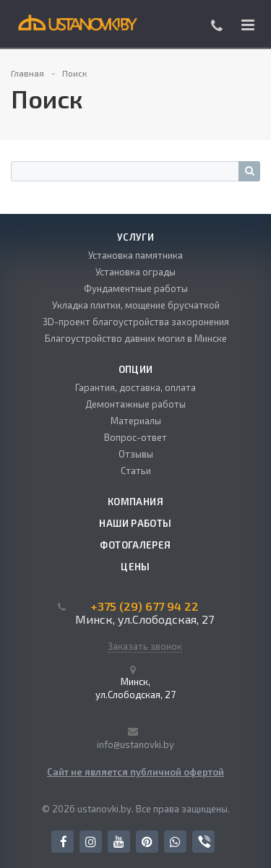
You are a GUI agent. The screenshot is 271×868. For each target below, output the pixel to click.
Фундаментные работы (136, 288)
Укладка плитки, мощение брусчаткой (136, 305)
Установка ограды (135, 272)
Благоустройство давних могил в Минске (136, 338)
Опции (136, 369)
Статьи (136, 470)
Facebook (64, 842)
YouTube (119, 842)
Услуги (135, 237)
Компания (135, 502)
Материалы (136, 421)
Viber (204, 842)
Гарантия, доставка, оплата (135, 387)
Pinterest (147, 842)
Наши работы (135, 523)
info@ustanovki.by (135, 744)
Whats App (175, 842)
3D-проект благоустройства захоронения (136, 322)
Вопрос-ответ (135, 437)
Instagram (91, 842)
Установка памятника (135, 255)
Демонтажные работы (135, 404)
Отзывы (136, 454)
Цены (135, 567)
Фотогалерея (135, 545)
